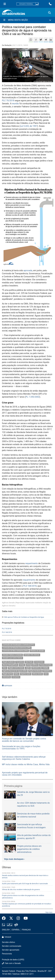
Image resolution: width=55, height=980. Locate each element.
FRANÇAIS (26, 930)
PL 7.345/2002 (33, 397)
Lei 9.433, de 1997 (29, 126)
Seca (5, 668)
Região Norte (7, 674)
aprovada (28, 270)
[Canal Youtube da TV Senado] (25, 918)
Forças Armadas (46, 665)
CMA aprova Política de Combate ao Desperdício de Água (24, 617)
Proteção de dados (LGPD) (13, 960)
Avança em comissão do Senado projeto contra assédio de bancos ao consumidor (24, 740)
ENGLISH (6, 930)
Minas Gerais (37, 674)
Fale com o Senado (11, 963)
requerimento (31, 563)
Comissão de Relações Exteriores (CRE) (17, 648)
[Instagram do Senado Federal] (18, 918)
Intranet (7, 937)
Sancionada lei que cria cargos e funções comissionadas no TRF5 (21, 748)
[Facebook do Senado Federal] (5, 918)
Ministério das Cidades (40, 668)
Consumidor (39, 662)
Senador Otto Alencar (32, 655)
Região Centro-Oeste (16, 668)
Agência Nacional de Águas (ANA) (15, 671)
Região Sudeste (8, 662)
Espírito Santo (26, 674)
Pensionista (7, 954)
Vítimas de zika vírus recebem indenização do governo (21, 890)
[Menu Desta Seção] (27, 20)
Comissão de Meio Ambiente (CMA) (15, 651)
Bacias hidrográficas (10, 665)
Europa (22, 665)
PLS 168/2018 (30, 586)
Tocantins (20, 662)
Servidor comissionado (12, 946)
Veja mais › (49, 912)
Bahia (16, 674)
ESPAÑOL (16, 930)
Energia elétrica (32, 665)
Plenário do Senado (37, 651)
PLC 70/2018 (8, 101)
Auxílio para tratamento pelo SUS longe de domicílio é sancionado (25, 884)
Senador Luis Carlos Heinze (12, 658)
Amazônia (16, 677)
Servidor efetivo (9, 942)
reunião (15, 104)
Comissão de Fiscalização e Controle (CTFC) (18, 645)
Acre (46, 674)
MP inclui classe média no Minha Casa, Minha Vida (26, 764)
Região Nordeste (35, 671)
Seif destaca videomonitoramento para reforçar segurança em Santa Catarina (24, 758)
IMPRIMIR (7, 686)
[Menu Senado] (5, 4)
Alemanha (6, 677)
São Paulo (29, 662)
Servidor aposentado (11, 950)
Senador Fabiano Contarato (12, 655)
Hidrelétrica (47, 671)
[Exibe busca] (49, 13)
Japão (28, 668)
